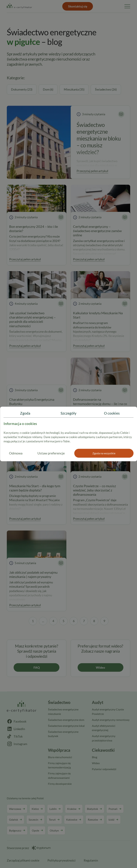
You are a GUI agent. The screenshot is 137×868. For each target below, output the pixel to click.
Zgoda (25, 413)
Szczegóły (69, 413)
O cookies (112, 413)
